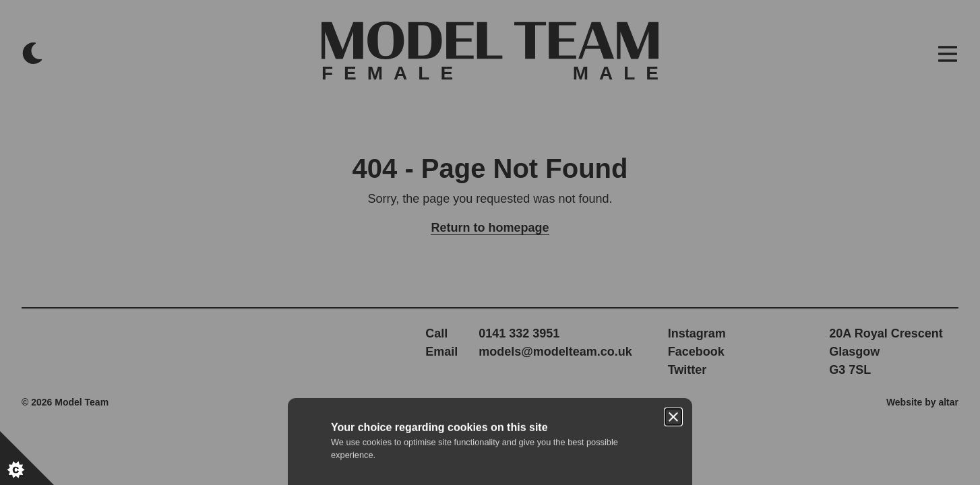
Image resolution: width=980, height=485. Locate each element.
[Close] (673, 181)
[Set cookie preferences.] (27, 458)
